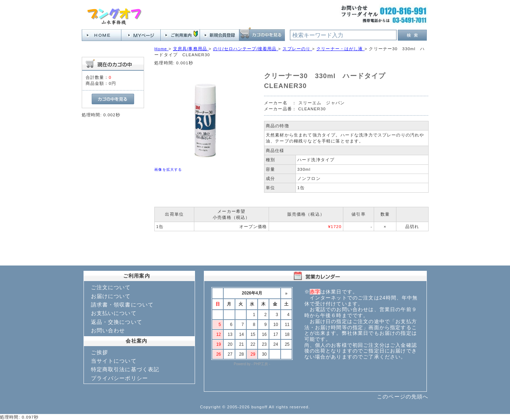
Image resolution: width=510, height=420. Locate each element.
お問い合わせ (108, 330)
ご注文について (111, 287)
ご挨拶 (99, 352)
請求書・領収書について (122, 305)
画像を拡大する (168, 170)
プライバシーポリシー (120, 378)
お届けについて (111, 296)
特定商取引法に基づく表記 (125, 369)
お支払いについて (114, 313)
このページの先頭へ (403, 396)
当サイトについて (114, 361)
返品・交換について (117, 322)
